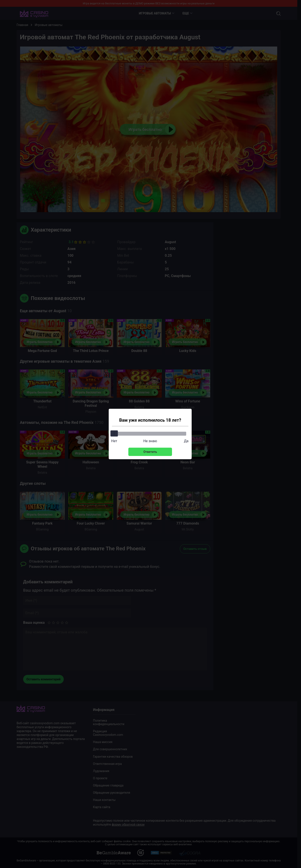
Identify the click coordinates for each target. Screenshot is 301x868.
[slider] (114, 433)
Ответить (150, 452)
